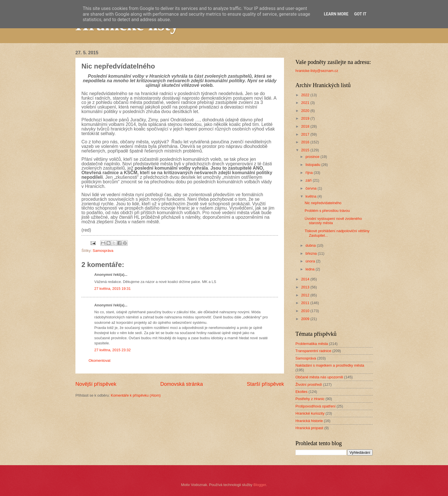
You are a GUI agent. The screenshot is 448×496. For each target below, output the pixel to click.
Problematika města (312, 344)
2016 (306, 142)
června (311, 188)
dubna (311, 245)
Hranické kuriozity (310, 413)
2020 (306, 111)
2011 (306, 303)
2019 (306, 118)
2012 (306, 295)
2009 (306, 319)
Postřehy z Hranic (310, 399)
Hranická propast (309, 428)
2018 (306, 126)
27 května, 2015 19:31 (112, 289)
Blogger (260, 485)
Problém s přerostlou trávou (327, 211)
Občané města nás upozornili (319, 377)
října (310, 173)
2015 (306, 150)
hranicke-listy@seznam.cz (317, 71)
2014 (306, 279)
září (309, 180)
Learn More (336, 14)
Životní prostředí (309, 384)
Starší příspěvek (265, 384)
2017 (306, 134)
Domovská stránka (182, 384)
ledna (310, 269)
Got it (360, 14)
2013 (306, 287)
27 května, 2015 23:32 (112, 350)
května (311, 196)
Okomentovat (100, 361)
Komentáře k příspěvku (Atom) (136, 395)
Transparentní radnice (313, 351)
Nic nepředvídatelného (323, 203)
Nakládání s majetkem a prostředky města (330, 365)
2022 (306, 95)
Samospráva (103, 251)
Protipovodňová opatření (315, 406)
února (311, 261)
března (312, 253)
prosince (313, 157)
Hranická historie (309, 421)
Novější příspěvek (96, 384)
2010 (306, 311)
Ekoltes (301, 392)
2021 (306, 103)
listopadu (313, 165)
